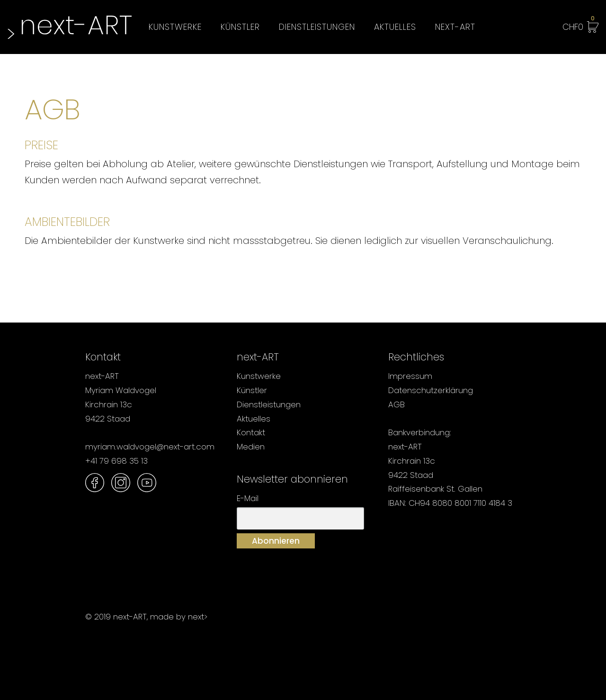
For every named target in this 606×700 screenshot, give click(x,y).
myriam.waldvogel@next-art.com (150, 447)
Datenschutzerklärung (431, 390)
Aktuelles (395, 27)
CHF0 (579, 25)
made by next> (179, 617)
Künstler (240, 27)
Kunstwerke (175, 27)
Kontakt (251, 432)
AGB (397, 404)
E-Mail (248, 498)
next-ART (455, 27)
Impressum (410, 376)
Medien (251, 447)
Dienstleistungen (317, 27)
